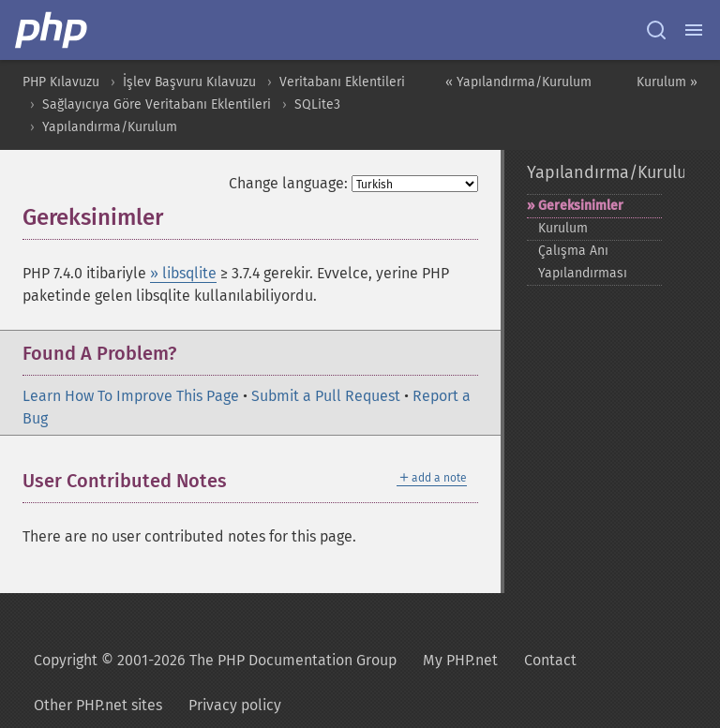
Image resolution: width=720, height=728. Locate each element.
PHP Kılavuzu (61, 82)
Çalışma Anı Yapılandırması (583, 262)
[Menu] (694, 30)
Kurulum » (667, 82)
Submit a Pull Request (326, 396)
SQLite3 (317, 104)
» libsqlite (183, 273)
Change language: (288, 183)
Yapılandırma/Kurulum (110, 127)
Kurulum (563, 228)
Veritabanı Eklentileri (342, 82)
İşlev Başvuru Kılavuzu (189, 82)
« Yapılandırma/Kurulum (518, 82)
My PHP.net (460, 660)
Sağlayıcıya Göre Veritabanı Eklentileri (157, 104)
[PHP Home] (52, 30)
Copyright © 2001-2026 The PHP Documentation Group (215, 660)
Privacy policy (235, 705)
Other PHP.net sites (98, 705)
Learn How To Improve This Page (131, 396)
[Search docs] (656, 30)
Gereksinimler (581, 206)
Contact (550, 660)
